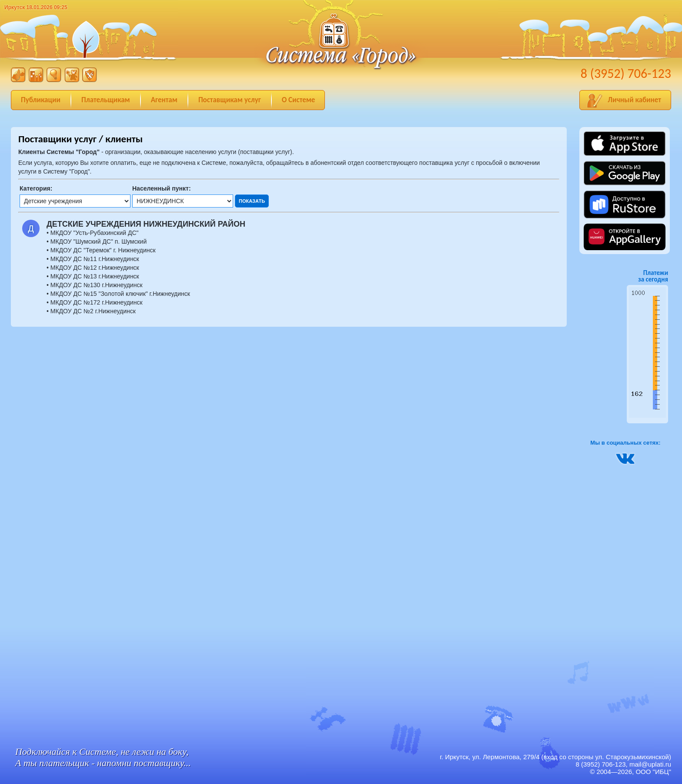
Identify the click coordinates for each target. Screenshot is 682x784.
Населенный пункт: (162, 188)
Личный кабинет (634, 100)
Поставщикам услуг (230, 100)
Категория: (36, 188)
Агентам (164, 100)
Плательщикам (106, 100)
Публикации (41, 100)
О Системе (299, 100)
